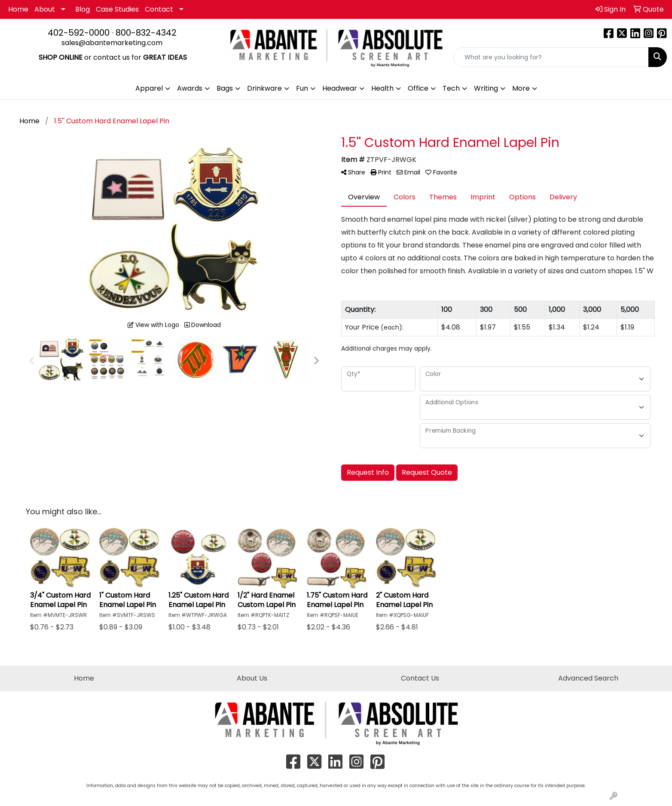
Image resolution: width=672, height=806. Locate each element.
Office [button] (418, 88)
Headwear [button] (340, 88)
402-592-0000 (79, 33)
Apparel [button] (149, 88)
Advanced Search (588, 678)
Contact (159, 9)
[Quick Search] (551, 57)
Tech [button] (451, 88)
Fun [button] (302, 88)
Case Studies (117, 9)
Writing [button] (486, 88)
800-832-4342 (146, 33)
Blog (82, 9)
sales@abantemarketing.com (112, 43)
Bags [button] (225, 88)
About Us (252, 678)
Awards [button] (190, 88)
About (45, 9)
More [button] (521, 88)
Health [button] (382, 88)
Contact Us (420, 678)
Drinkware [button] (264, 88)
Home (18, 9)
